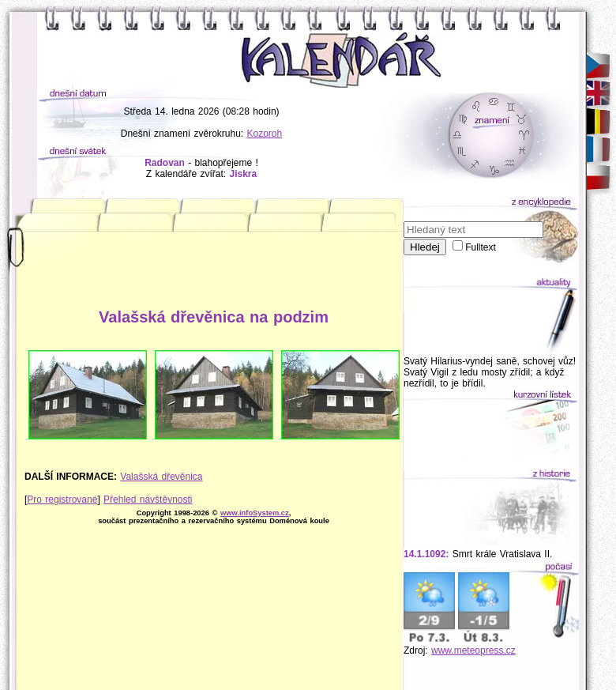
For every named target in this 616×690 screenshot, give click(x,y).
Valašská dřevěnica (161, 477)
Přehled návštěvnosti (148, 500)
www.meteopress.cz (473, 650)
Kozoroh (265, 134)
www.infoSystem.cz (255, 513)
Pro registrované (62, 500)
